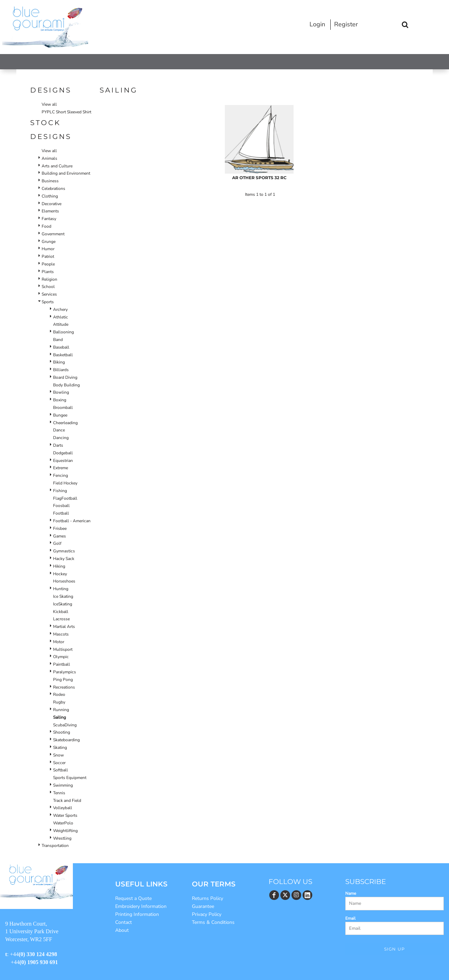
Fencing (61, 475)
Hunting (61, 589)
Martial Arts (64, 627)
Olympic (61, 657)
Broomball (63, 408)
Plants (48, 272)
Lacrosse (61, 619)
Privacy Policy (207, 914)
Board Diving (65, 377)
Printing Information (137, 914)
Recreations (64, 687)
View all (49, 104)
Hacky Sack (64, 559)
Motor (59, 642)
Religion (49, 279)
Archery (60, 309)
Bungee (60, 415)
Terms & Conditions (213, 922)
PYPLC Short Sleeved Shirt (66, 112)
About (122, 930)
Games (60, 536)
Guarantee (203, 906)
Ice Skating (63, 596)
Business (50, 181)
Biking (59, 362)
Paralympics (65, 672)
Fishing (60, 491)
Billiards (61, 370)
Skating (60, 747)
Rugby (59, 702)
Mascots (61, 634)
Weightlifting (65, 831)
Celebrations (53, 189)
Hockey (60, 574)
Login (317, 24)
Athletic (61, 317)
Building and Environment (66, 173)
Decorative (52, 204)
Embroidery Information (141, 906)
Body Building (66, 385)
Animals (49, 158)
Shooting (62, 732)
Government (53, 234)
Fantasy (49, 219)
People (48, 264)
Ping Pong (63, 680)
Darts (58, 445)
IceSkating (63, 604)
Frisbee (60, 528)
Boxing (60, 400)
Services (49, 294)
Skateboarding (66, 740)
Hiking (59, 566)
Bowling (61, 392)
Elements (50, 211)
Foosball (61, 506)
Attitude (61, 324)
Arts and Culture (57, 166)
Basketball (63, 355)
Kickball (61, 612)
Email (350, 918)
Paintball (62, 664)
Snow (58, 755)
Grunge (49, 242)
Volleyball (63, 808)
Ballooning (63, 332)
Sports (48, 302)
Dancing (61, 438)
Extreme (61, 468)
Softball (61, 770)
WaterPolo (63, 823)
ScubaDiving (65, 725)
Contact (124, 922)
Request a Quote (133, 898)
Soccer (59, 763)
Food (46, 226)
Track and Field (67, 800)
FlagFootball (65, 498)
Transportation (55, 846)
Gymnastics (64, 551)
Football (61, 513)
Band (58, 340)
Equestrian (63, 461)
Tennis (59, 793)
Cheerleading (65, 423)
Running (61, 710)
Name (351, 893)
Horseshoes (64, 581)
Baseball (61, 347)
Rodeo (59, 694)
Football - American (72, 521)
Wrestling (62, 838)
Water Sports (65, 815)
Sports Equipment (70, 778)
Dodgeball (63, 453)
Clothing (50, 196)
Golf (57, 543)
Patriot (48, 256)
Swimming (63, 785)
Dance (59, 430)
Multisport (63, 649)
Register (346, 24)
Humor (48, 249)
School (48, 287)
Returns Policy (207, 898)
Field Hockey (65, 483)
